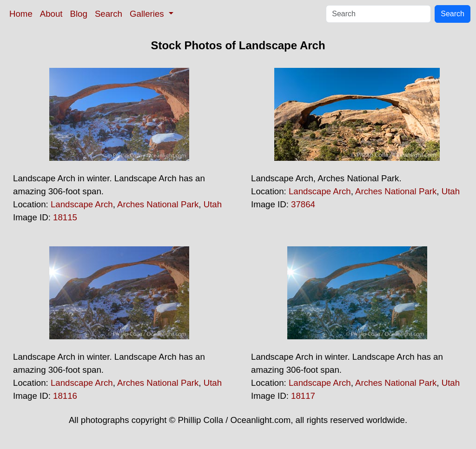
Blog (79, 14)
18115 (65, 217)
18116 (65, 396)
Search (109, 14)
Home (21, 14)
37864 (303, 204)
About (51, 14)
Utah (213, 204)
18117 (303, 396)
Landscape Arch (82, 204)
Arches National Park (158, 204)
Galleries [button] (148, 14)
